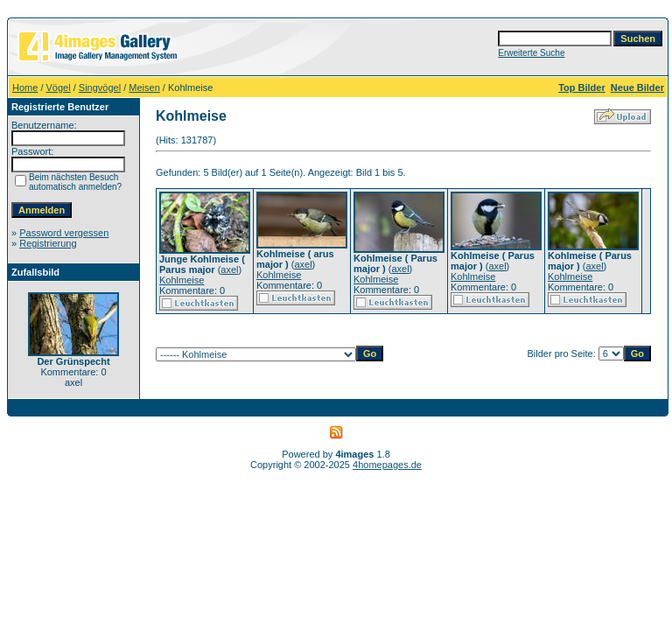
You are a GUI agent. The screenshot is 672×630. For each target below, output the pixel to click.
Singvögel (100, 87)
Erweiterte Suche (531, 53)
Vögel (59, 87)
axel (229, 269)
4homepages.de (387, 465)
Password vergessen (64, 233)
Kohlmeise (182, 280)
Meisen (144, 87)
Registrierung (48, 243)
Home (25, 87)
